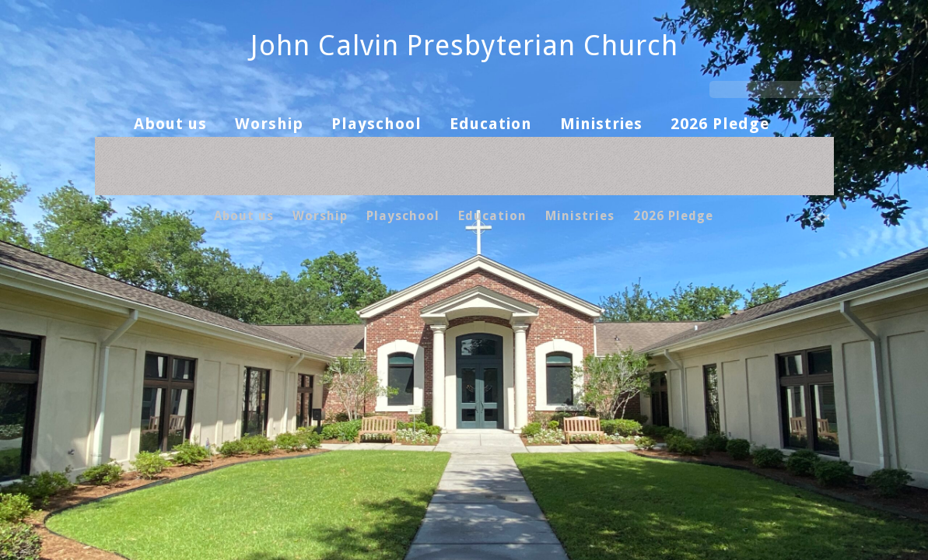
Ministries (601, 124)
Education (491, 124)
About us (170, 124)
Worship (269, 124)
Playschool (376, 124)
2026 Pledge (720, 124)
